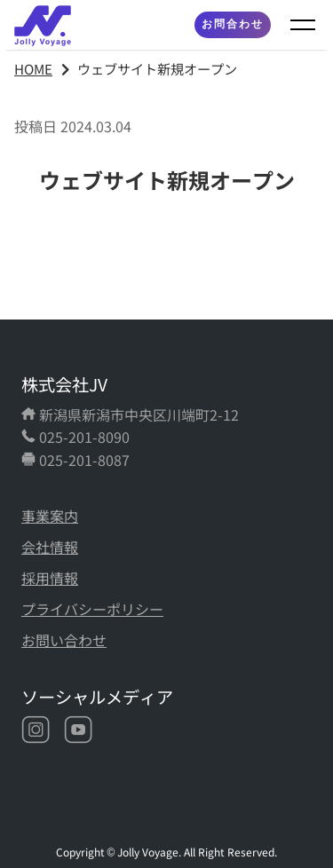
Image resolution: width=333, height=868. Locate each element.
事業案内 (50, 516)
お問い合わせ (64, 640)
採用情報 (50, 578)
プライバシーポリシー (92, 609)
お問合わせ (233, 24)
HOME (33, 68)
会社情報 (50, 547)
